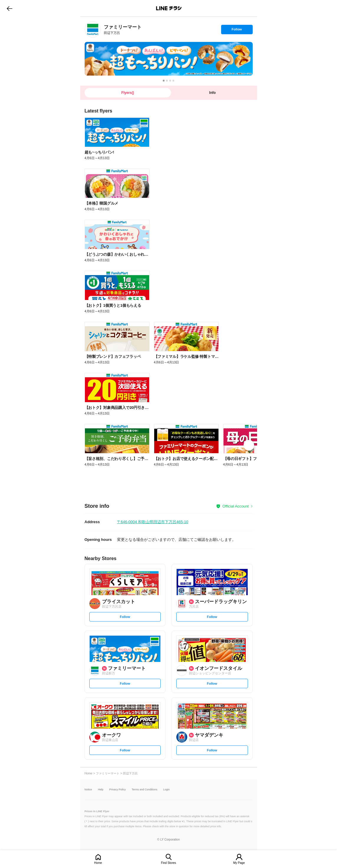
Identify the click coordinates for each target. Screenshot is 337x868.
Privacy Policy (118, 790)
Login (167, 790)
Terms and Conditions (145, 790)
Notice (88, 790)
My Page (239, 863)
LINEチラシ (169, 8)
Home (98, 863)
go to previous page (10, 8)
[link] (93, 29)
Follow (237, 31)
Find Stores (168, 863)
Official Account (235, 506)
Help (101, 790)
